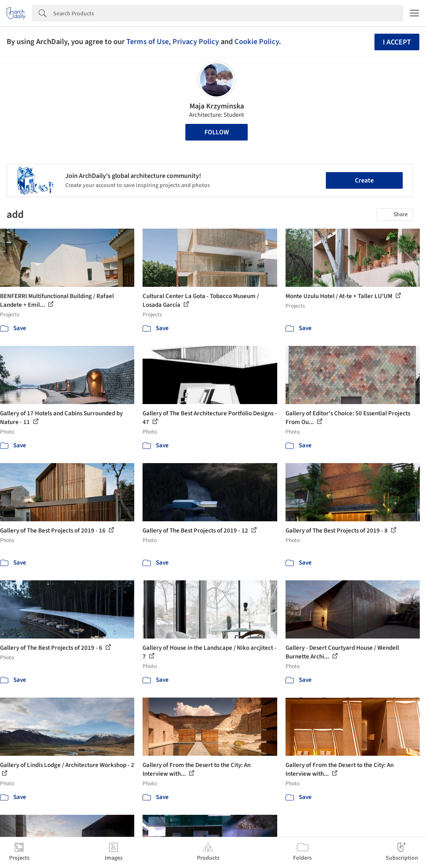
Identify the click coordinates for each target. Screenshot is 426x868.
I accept (397, 42)
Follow (217, 132)
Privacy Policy (196, 42)
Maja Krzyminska (217, 106)
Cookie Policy (257, 42)
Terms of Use (148, 42)
